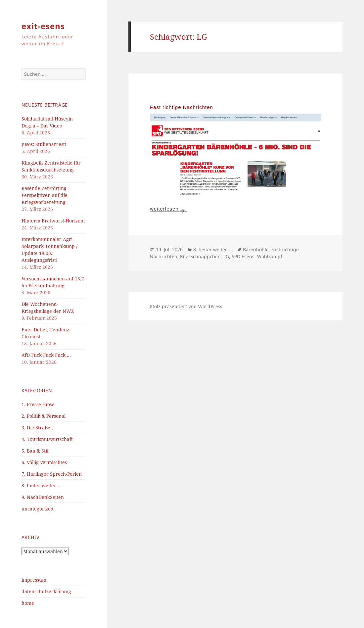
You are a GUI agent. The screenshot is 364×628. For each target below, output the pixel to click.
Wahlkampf (270, 256)
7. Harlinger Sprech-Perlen (52, 474)
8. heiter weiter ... (213, 249)
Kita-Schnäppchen (200, 256)
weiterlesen (168, 209)
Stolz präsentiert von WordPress (186, 306)
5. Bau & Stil (35, 451)
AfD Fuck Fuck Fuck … (46, 355)
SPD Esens (243, 256)
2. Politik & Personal (44, 416)
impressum (34, 580)
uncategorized (38, 509)
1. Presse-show (38, 404)
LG (226, 256)
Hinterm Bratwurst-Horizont (53, 221)
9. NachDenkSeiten (43, 497)
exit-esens (43, 26)
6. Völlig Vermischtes (44, 462)
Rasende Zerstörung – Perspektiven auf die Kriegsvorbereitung (46, 195)
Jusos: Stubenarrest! (44, 144)
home (28, 603)
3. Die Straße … (39, 428)
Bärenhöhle (256, 249)
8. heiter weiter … (42, 485)
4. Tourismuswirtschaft (47, 439)
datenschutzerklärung (46, 591)
